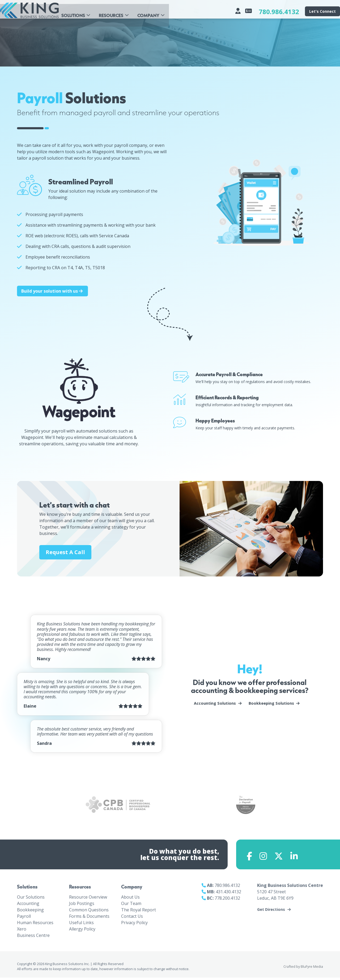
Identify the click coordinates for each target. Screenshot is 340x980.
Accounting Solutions (215, 703)
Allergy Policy (82, 931)
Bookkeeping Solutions (271, 703)
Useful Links (81, 925)
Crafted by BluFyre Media (303, 969)
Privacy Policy (134, 925)
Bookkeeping (30, 912)
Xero (22, 931)
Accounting (28, 906)
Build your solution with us (52, 291)
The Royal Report (139, 912)
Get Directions (271, 912)
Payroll (24, 918)
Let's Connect (322, 11)
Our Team (131, 906)
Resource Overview (88, 899)
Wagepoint (32, 437)
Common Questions (89, 912)
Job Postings (82, 906)
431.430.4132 (228, 894)
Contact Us (132, 918)
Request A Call (65, 552)
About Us (130, 899)
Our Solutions (31, 899)
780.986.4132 (279, 12)
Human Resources (35, 925)
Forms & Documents (89, 918)
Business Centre (33, 937)
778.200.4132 (227, 900)
